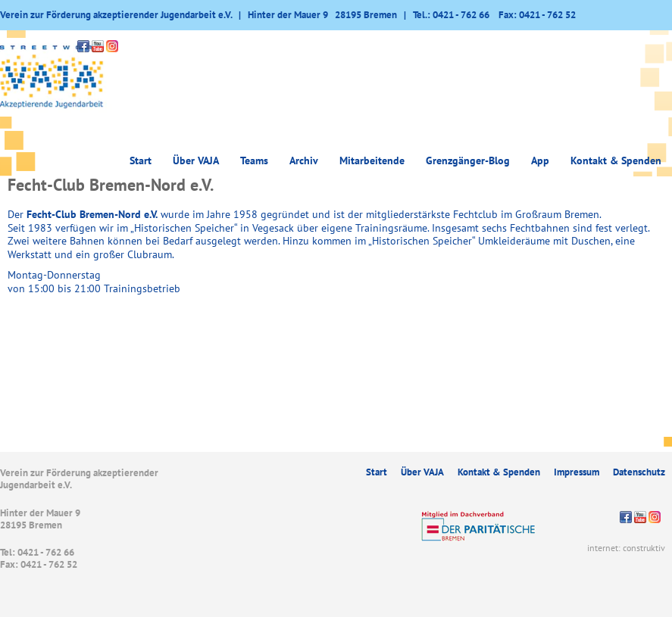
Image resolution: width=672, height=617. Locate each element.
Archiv (304, 160)
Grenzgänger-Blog (468, 160)
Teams (254, 160)
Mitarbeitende (372, 160)
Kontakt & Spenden (616, 160)
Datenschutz (639, 472)
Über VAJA (196, 160)
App (540, 160)
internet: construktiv (626, 548)
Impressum (577, 472)
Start (141, 160)
